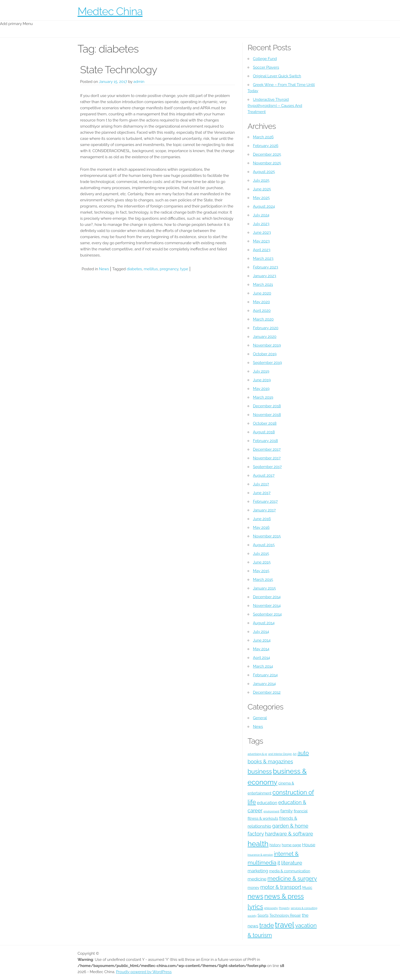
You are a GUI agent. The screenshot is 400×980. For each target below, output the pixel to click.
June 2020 (262, 293)
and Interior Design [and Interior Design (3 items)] (280, 754)
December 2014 (267, 597)
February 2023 (266, 267)
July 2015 (261, 554)
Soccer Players (266, 67)
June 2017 (262, 493)
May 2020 (262, 302)
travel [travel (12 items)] (285, 925)
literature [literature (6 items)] (292, 863)
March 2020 (263, 319)
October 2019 (265, 354)
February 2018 (266, 441)
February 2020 (266, 328)
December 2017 (267, 449)
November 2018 (267, 415)
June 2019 (262, 380)
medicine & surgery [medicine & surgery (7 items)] (292, 879)
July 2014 (261, 632)
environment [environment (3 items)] (271, 811)
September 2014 (267, 614)
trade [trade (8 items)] (266, 925)
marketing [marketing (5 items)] (258, 871)
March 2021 (263, 285)
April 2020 (262, 311)
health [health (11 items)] (258, 844)
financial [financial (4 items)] (301, 811)
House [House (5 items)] (309, 845)
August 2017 (264, 475)
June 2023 (262, 232)
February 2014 (265, 675)
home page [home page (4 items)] (292, 845)
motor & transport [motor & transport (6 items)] (281, 887)
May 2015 (261, 571)
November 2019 (267, 345)
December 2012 (267, 692)
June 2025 (262, 189)
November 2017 (267, 458)
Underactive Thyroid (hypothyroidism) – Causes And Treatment (275, 106)
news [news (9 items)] (256, 896)
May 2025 (261, 198)
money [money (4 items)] (254, 888)
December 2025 (267, 154)
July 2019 (261, 371)
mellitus (151, 269)
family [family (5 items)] (286, 811)
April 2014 (262, 658)
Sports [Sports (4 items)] (263, 915)
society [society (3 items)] (252, 916)
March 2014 (263, 666)
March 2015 (263, 580)
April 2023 (262, 250)
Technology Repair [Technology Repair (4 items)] (285, 915)
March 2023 (263, 259)
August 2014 (264, 623)
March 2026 (263, 137)
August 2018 (264, 432)
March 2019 (263, 397)
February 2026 (266, 146)
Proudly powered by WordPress (144, 972)
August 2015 (264, 545)
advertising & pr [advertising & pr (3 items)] (258, 754)
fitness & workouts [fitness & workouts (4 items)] (263, 818)
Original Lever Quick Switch (277, 76)
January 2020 (265, 337)
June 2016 (262, 519)
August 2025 (264, 172)
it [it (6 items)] (279, 863)
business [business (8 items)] (260, 771)
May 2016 (261, 528)
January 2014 (265, 684)
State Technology (119, 70)
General (260, 718)
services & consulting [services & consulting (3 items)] (304, 908)
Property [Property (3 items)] (284, 908)
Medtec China (110, 11)
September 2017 (267, 467)
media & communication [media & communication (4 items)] (290, 871)
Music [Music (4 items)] (307, 888)
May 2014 (261, 649)
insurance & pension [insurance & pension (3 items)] (260, 855)
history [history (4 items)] (275, 845)
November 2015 (267, 536)
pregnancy (169, 269)
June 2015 (262, 562)
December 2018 (267, 406)
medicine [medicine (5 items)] (257, 879)
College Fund (265, 59)
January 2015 (265, 588)
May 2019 (261, 389)
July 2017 (261, 484)
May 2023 (261, 241)
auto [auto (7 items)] (303, 753)
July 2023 (261, 224)
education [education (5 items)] (267, 803)
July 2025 (261, 180)
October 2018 (265, 423)
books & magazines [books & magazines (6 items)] (270, 762)
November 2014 (267, 606)
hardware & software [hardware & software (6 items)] (289, 834)
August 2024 (264, 206)
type (184, 269)
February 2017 (265, 501)
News (104, 269)
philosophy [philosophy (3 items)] (271, 908)
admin (139, 82)
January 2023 (265, 276)
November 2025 (267, 163)
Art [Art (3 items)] (295, 754)
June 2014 (262, 640)
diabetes (134, 269)
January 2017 (264, 510)
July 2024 (261, 215)
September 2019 (268, 363)
